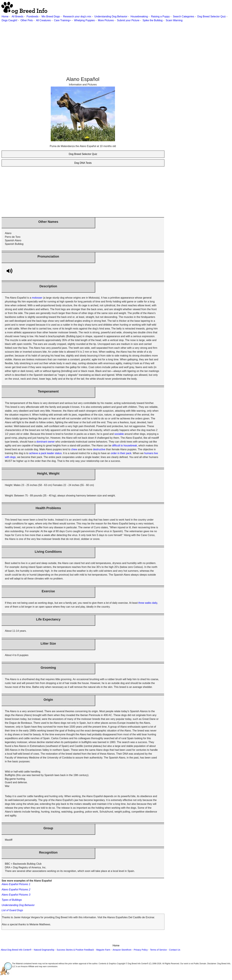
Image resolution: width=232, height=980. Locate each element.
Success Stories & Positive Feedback (75, 950)
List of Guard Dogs (12, 910)
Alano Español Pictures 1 (16, 884)
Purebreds (32, 16)
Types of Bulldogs (12, 900)
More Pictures (106, 20)
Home (5, 16)
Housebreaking (139, 16)
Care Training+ (62, 20)
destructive (99, 449)
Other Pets (27, 20)
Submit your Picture (128, 20)
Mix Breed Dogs (51, 16)
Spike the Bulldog (153, 20)
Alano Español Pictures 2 (16, 890)
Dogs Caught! (9, 20)
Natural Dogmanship (44, 950)
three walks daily (148, 603)
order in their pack (121, 453)
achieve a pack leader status (45, 453)
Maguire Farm (103, 950)
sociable (119, 434)
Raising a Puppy (160, 16)
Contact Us (175, 950)
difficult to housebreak (125, 446)
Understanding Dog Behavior (111, 16)
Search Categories (184, 16)
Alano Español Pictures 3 (16, 895)
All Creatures (43, 20)
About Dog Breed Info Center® (16, 950)
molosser (37, 298)
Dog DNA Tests (83, 163)
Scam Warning (174, 20)
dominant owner (46, 442)
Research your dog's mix (77, 16)
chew (74, 449)
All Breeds (17, 16)
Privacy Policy (141, 950)
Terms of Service (158, 950)
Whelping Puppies (84, 20)
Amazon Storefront (122, 950)
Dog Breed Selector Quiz (212, 16)
